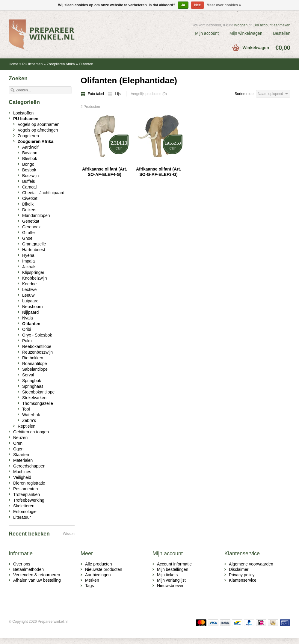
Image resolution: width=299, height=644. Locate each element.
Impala (28, 261)
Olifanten (86, 64)
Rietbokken (33, 358)
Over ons (22, 564)
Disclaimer (239, 569)
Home (13, 64)
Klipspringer (33, 272)
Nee (197, 5)
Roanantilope (35, 364)
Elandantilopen (36, 215)
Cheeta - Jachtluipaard (43, 193)
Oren (18, 443)
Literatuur (22, 517)
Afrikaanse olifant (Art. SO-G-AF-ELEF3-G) (158, 172)
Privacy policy (242, 575)
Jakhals (29, 267)
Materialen (23, 460)
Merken (92, 580)
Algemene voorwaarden (251, 564)
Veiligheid (22, 477)
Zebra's (29, 420)
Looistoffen (23, 113)
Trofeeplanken (27, 494)
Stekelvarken (34, 398)
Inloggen (241, 25)
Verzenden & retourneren (37, 575)
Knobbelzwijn (35, 278)
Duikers (29, 210)
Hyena (28, 255)
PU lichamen (32, 64)
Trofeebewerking (29, 500)
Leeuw (28, 295)
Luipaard (30, 301)
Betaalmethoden (28, 569)
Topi (26, 409)
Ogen (18, 449)
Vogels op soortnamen (38, 124)
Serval (28, 375)
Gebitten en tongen (31, 432)
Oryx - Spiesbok (37, 335)
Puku (27, 341)
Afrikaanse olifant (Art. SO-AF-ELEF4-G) (105, 172)
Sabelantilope (35, 369)
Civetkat (30, 198)
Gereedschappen (29, 466)
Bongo (28, 164)
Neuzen (20, 438)
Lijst (115, 94)
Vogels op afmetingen (38, 130)
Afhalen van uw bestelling (37, 580)
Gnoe (27, 238)
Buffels (29, 181)
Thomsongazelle (38, 403)
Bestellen (282, 33)
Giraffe (28, 233)
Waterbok (31, 415)
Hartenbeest (34, 250)
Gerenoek (31, 227)
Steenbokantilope (38, 392)
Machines (22, 472)
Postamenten (26, 489)
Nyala (28, 318)
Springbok (32, 381)
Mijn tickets (167, 575)
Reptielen (27, 426)
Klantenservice (243, 580)
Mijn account (207, 33)
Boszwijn (30, 176)
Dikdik (28, 204)
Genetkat (31, 221)
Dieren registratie (29, 483)
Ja (183, 5)
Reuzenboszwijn (37, 352)
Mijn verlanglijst (171, 580)
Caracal (29, 187)
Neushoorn (33, 307)
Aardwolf (30, 147)
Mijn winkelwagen (246, 33)
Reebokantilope (37, 346)
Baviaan (30, 153)
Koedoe (29, 284)
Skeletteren (24, 506)
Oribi (27, 329)
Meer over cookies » (224, 5)
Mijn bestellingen (173, 569)
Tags (90, 586)
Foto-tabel (93, 94)
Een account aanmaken (271, 25)
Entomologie (25, 512)
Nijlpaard (30, 312)
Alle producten (99, 564)
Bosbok (29, 170)
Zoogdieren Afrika (61, 64)
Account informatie (174, 564)
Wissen (69, 534)
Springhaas (33, 386)
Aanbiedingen (98, 575)
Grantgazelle (34, 244)
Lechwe (29, 289)
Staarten (21, 455)
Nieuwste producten (104, 569)
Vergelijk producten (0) (149, 94)
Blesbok (30, 159)
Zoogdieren (28, 136)
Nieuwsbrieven (171, 586)
